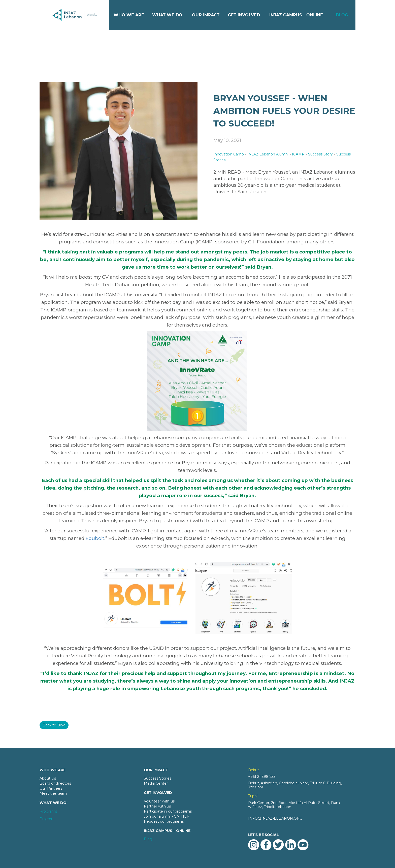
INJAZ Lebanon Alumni (268, 154)
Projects (47, 819)
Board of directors (55, 783)
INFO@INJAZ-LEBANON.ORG (275, 818)
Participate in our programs (168, 811)
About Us (48, 778)
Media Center (156, 783)
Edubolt (95, 538)
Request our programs (164, 821)
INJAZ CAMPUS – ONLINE (296, 15)
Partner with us (157, 806)
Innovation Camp (229, 154)
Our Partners (51, 788)
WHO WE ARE (129, 15)
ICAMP (298, 154)
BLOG (342, 15)
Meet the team (53, 793)
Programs (48, 811)
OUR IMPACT (206, 15)
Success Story (320, 154)
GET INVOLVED (244, 15)
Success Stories (158, 778)
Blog (148, 839)
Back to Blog (54, 725)
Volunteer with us (159, 801)
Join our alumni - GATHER (167, 816)
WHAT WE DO (167, 15)
